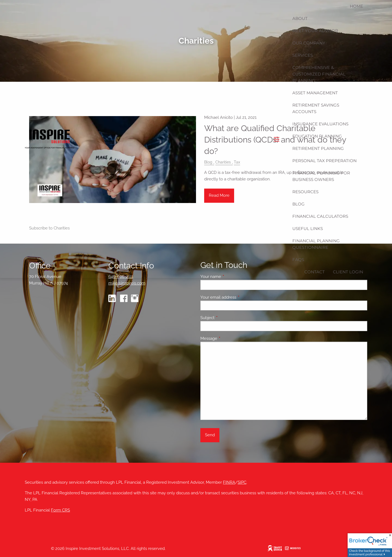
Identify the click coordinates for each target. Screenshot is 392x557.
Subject (227, 318)
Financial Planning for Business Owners (321, 176)
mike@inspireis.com (127, 283)
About (300, 18)
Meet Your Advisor (315, 31)
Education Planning (317, 136)
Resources (305, 192)
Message (229, 338)
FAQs (298, 260)
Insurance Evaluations (320, 124)
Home (356, 6)
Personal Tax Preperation (324, 161)
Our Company (309, 43)
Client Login (348, 272)
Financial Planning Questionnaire (316, 244)
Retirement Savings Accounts (316, 108)
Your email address (238, 297)
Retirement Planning (318, 148)
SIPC (242, 482)
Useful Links (308, 228)
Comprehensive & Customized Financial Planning (319, 74)
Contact (315, 272)
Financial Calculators (320, 216)
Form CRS (60, 510)
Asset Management (315, 93)
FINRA (229, 482)
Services (303, 55)
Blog (298, 204)
